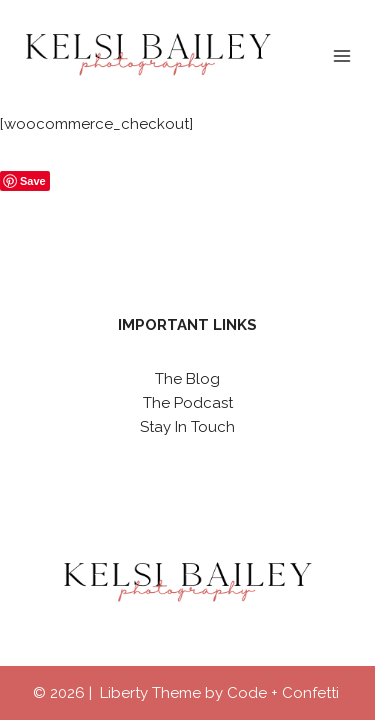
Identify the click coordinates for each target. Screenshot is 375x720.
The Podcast (188, 403)
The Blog (187, 379)
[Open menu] (341, 55)
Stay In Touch (187, 427)
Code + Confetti (285, 693)
